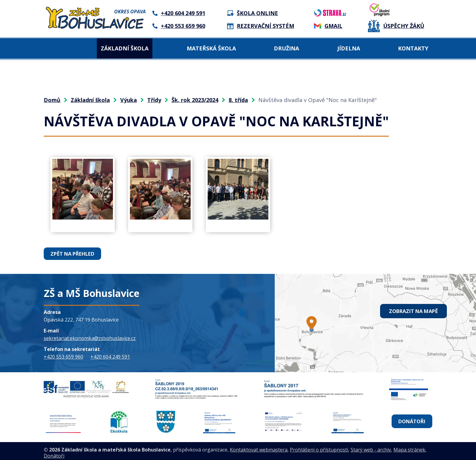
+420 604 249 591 (110, 356)
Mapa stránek (409, 441)
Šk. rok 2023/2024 (195, 100)
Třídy (154, 100)
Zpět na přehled (72, 254)
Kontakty (413, 48)
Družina (286, 48)
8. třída (238, 100)
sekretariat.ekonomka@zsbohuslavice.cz (90, 338)
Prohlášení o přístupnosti (319, 441)
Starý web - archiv (371, 441)
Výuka (129, 100)
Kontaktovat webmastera (259, 441)
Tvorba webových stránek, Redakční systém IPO (130, 453)
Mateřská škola (211, 48)
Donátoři (411, 417)
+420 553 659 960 (63, 356)
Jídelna (349, 48)
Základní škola (125, 48)
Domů (55, 48)
